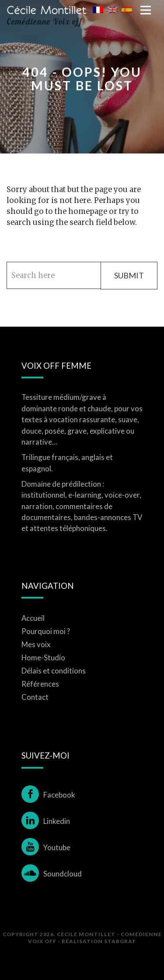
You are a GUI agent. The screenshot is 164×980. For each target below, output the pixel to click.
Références (40, 684)
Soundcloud (52, 874)
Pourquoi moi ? (46, 631)
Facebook (48, 795)
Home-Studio (43, 657)
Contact (35, 697)
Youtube (46, 847)
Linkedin (46, 821)
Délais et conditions (54, 671)
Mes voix (36, 644)
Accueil (33, 618)
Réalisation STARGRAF (99, 941)
